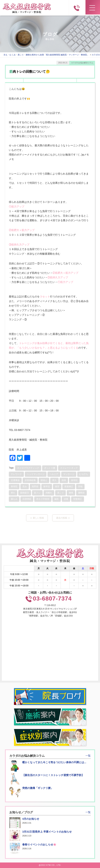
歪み (25, 487)
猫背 (57, 487)
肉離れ (49, 493)
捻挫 (64, 480)
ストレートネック (69, 468)
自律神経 (27, 499)
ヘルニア (54, 474)
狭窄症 (47, 487)
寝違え (44, 480)
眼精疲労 (25, 493)
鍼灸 (57, 499)
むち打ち (84, 474)
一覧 (88, 756)
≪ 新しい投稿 (37, 518)
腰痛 (71, 493)
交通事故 (15, 480)
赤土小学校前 (43, 499)
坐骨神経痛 (30, 480)
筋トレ (37, 493)
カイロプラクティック (28, 468)
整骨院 (14, 487)
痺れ (13, 493)
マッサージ (69, 474)
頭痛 (66, 499)
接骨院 (74, 480)
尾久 (54, 480)
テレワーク (16, 474)
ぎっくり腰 (50, 468)
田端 (80, 487)
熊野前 (35, 487)
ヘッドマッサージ (36, 474)
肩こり (60, 493)
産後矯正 (69, 487)
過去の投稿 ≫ (63, 518)
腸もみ (14, 499)
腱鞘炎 (81, 493)
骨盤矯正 (78, 499)
